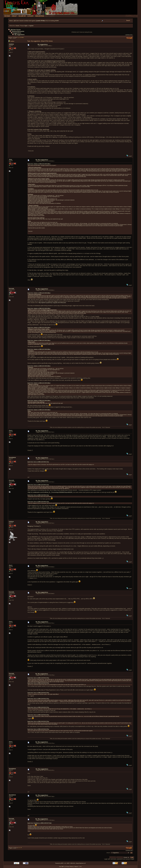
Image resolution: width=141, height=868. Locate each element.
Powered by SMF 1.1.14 (61, 863)
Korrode (12, 289)
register (31, 26)
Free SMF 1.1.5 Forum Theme (66, 867)
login (26, 26)
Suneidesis (12, 457)
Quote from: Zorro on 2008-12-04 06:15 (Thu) (38, 678)
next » (131, 35)
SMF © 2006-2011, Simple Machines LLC (76, 863)
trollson (11, 522)
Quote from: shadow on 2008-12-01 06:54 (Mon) (39, 164)
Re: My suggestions (42, 160)
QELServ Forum (16, 30)
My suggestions (20, 35)
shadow (11, 44)
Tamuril (76, 867)
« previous (127, 35)
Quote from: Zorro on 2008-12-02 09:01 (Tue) (38, 462)
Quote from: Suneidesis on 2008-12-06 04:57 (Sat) (39, 823)
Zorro (11, 430)
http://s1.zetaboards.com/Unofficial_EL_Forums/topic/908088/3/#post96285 (50, 492)
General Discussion (18, 31)
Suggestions (17, 33)
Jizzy (11, 159)
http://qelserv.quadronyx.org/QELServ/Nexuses (52, 303)
